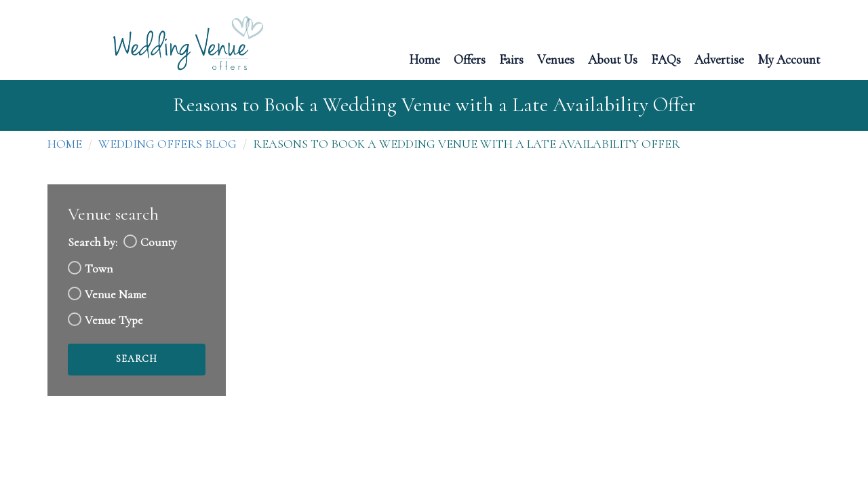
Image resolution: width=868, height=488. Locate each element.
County (159, 242)
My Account (789, 59)
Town (99, 269)
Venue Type (114, 320)
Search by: (93, 242)
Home (425, 59)
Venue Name (116, 294)
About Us (613, 59)
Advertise (719, 59)
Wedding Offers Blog (167, 144)
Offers (470, 59)
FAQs (666, 59)
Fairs (511, 59)
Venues (556, 59)
